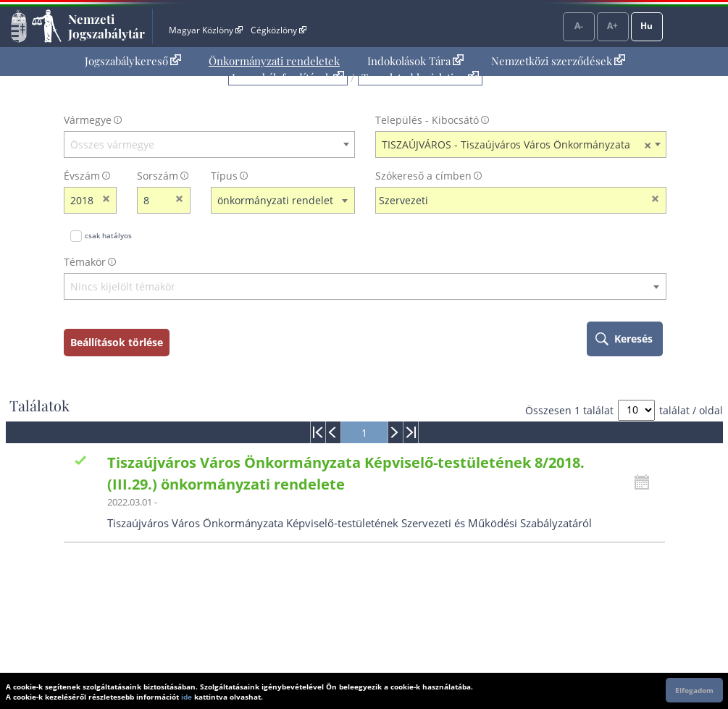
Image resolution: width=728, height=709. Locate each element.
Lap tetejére (703, 643)
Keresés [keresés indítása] (633, 339)
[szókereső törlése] (656, 200)
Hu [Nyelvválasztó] (647, 26)
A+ (612, 26)
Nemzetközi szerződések (558, 61)
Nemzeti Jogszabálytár (106, 26)
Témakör (85, 262)
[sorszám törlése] (180, 200)
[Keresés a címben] (511, 200)
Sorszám (158, 176)
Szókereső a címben (423, 176)
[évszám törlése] (106, 200)
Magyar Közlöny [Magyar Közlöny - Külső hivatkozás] (205, 30)
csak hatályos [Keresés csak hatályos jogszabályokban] (108, 235)
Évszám (82, 176)
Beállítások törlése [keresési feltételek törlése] (117, 342)
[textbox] (209, 145)
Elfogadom (694, 690)
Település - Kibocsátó (427, 120)
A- (579, 26)
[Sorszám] (154, 200)
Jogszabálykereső (133, 61)
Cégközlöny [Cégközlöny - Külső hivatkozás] (278, 30)
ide (187, 697)
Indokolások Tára (415, 61)
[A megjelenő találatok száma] (636, 410)
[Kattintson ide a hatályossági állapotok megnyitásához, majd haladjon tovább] (645, 482)
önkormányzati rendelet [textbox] (275, 200)
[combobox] (209, 145)
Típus (224, 176)
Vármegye (88, 120)
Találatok (39, 406)
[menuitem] (133, 61)
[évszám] (81, 200)
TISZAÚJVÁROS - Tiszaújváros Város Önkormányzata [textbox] (516, 145)
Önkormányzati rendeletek (274, 61)
